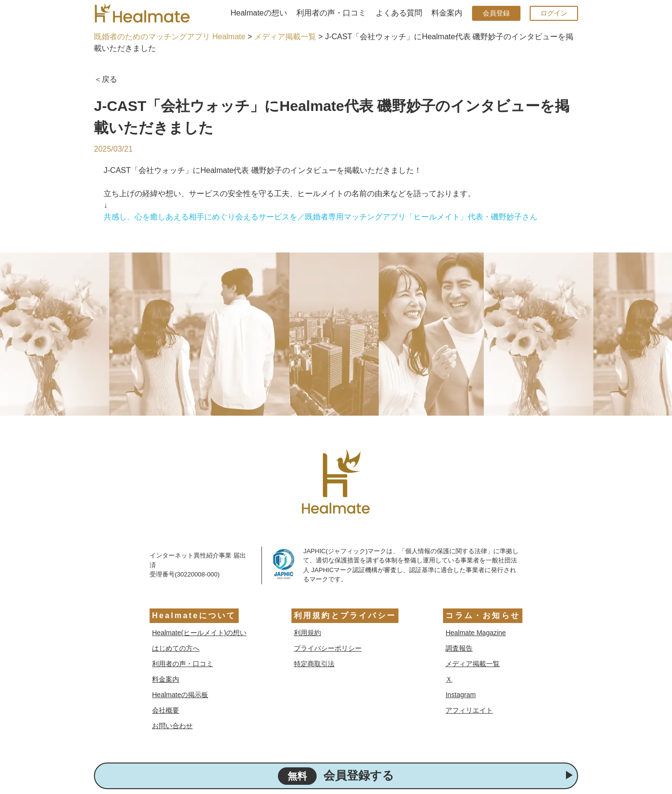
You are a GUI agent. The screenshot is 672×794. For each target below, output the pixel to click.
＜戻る (106, 79)
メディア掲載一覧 (285, 37)
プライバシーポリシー (328, 648)
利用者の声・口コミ (331, 13)
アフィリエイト (469, 710)
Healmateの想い (259, 13)
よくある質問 (399, 13)
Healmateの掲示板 (180, 695)
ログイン (554, 13)
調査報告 (459, 648)
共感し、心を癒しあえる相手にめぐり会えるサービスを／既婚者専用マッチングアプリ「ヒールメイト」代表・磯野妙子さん (321, 217)
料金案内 (447, 13)
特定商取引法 (314, 664)
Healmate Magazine (476, 633)
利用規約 (307, 633)
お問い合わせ (172, 726)
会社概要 (166, 710)
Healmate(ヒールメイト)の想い (199, 633)
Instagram (460, 695)
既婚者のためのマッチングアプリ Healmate (170, 37)
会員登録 (496, 13)
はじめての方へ (176, 648)
